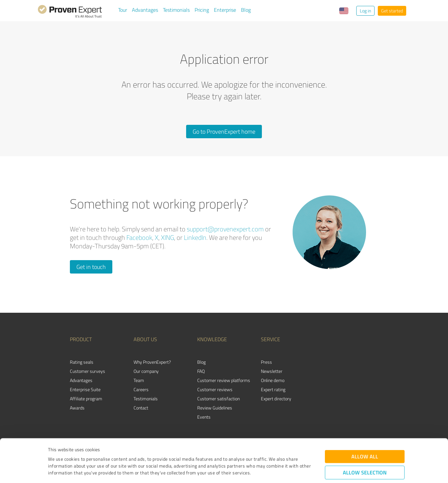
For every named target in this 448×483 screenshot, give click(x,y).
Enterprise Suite (85, 389)
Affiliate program (86, 399)
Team (139, 380)
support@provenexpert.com (225, 229)
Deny (365, 459)
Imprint (56, 452)
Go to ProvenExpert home (224, 131)
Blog (246, 10)
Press (266, 362)
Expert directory (276, 399)
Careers (141, 389)
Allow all (365, 422)
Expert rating (273, 389)
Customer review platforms (224, 380)
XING (168, 237)
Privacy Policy (81, 452)
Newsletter (272, 371)
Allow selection (365, 438)
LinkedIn (195, 237)
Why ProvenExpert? (152, 362)
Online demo (273, 380)
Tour (123, 10)
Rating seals (82, 362)
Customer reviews (215, 389)
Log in (365, 11)
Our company (146, 371)
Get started (392, 11)
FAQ (201, 371)
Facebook (139, 237)
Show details (265, 471)
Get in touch (91, 267)
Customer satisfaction (218, 399)
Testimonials (176, 10)
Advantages (145, 10)
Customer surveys (88, 371)
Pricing (202, 10)
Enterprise (225, 10)
